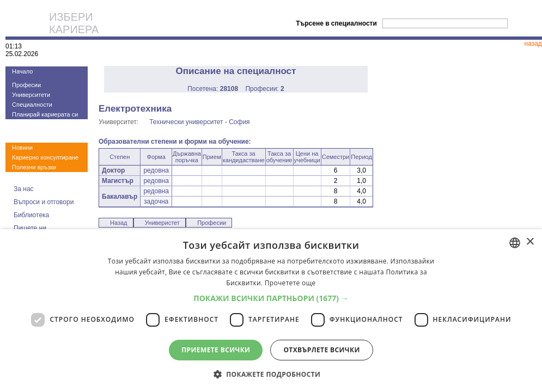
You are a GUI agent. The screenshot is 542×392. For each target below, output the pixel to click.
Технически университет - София (199, 122)
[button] (271, 298)
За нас (24, 189)
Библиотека (31, 215)
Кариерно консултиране (45, 157)
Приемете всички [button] (216, 350)
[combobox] (515, 243)
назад (533, 44)
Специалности (32, 105)
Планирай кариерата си (45, 114)
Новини (22, 148)
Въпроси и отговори (44, 202)
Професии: (264, 89)
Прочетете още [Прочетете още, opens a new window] (290, 283)
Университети (31, 95)
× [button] (530, 242)
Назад (119, 223)
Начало (22, 71)
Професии (26, 85)
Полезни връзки (34, 167)
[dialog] (271, 311)
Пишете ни (30, 228)
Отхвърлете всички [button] (321, 350)
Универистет (162, 223)
